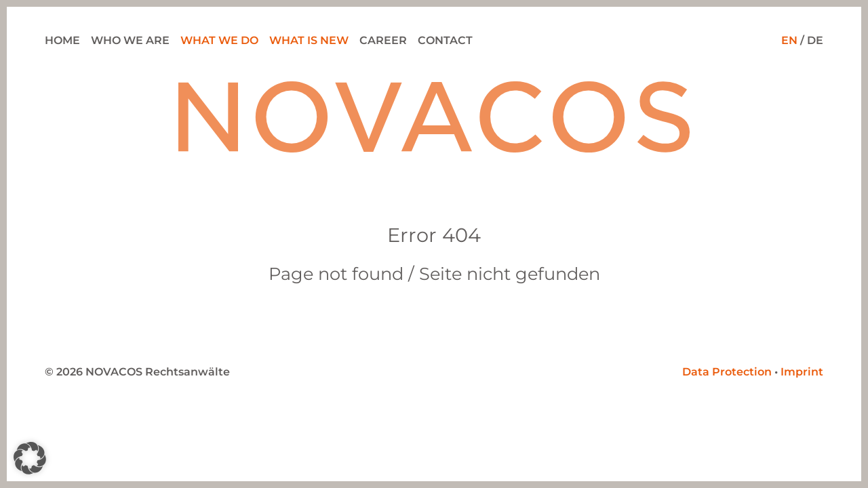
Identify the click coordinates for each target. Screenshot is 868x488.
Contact (445, 40)
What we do (219, 40)
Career (383, 40)
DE (815, 40)
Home (62, 40)
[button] (30, 458)
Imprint (802, 372)
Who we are (130, 40)
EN (789, 40)
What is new (309, 40)
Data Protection (727, 372)
